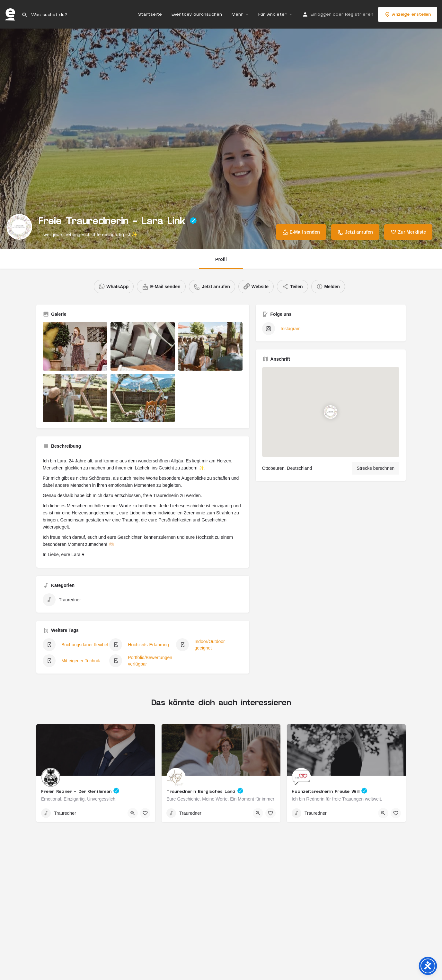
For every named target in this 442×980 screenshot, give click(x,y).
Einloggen (321, 14)
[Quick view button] (133, 813)
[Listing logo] (19, 227)
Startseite (150, 14)
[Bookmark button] (145, 813)
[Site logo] (11, 14)
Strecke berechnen (376, 468)
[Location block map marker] (331, 412)
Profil (221, 259)
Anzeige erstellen (408, 14)
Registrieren (359, 14)
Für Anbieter (273, 14)
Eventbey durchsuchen (197, 14)
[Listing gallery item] (75, 346)
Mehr (237, 14)
